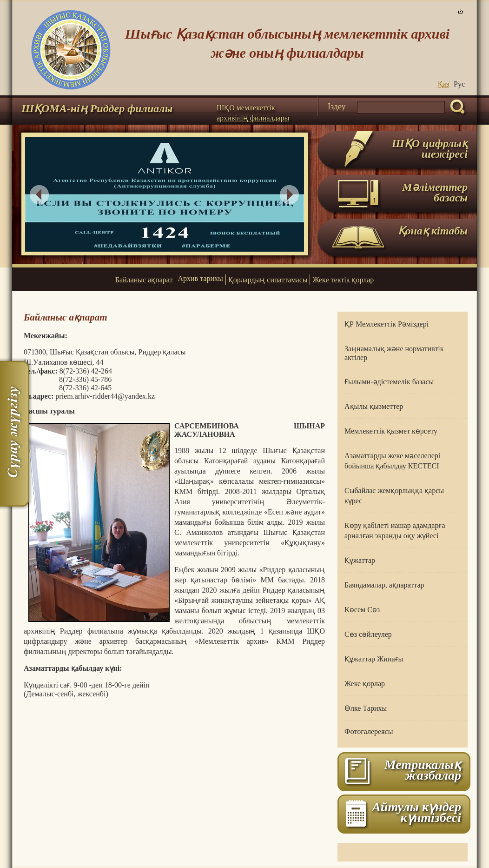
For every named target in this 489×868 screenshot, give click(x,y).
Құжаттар (360, 560)
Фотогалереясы (369, 731)
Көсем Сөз (362, 610)
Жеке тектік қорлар (343, 280)
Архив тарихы (200, 278)
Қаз (443, 84)
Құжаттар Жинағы (374, 659)
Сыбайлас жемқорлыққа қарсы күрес (394, 496)
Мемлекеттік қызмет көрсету (391, 431)
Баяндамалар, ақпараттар (384, 585)
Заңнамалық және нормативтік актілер (394, 353)
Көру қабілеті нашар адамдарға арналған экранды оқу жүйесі (395, 531)
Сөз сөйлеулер (368, 634)
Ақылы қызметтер (374, 406)
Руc (459, 84)
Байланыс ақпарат (144, 280)
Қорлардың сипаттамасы (268, 280)
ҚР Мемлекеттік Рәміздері (387, 324)
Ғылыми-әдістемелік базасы (389, 382)
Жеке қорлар (365, 684)
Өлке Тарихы (366, 708)
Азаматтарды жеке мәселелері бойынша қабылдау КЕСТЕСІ (392, 461)
